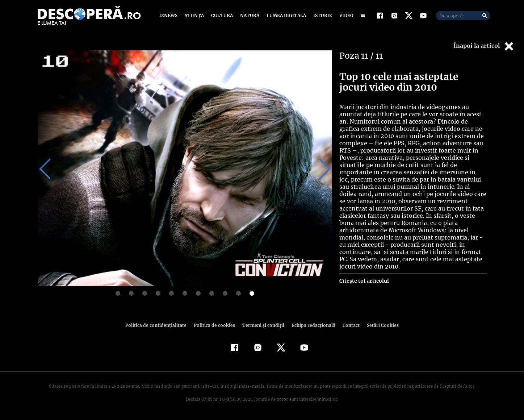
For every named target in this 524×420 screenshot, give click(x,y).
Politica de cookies (215, 325)
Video (345, 15)
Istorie (321, 15)
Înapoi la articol (484, 46)
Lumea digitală (285, 15)
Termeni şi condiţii (263, 325)
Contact (348, 325)
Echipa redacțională (311, 325)
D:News (169, 15)
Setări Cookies (379, 325)
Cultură (222, 15)
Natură (249, 15)
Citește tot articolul (364, 274)
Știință (195, 15)
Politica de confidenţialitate (159, 325)
